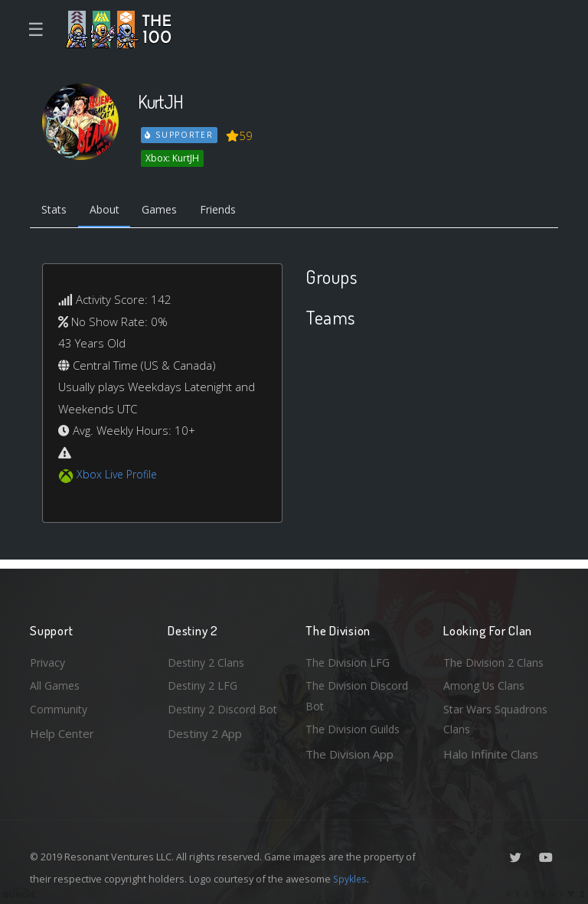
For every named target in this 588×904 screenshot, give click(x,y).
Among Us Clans (486, 682)
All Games (56, 682)
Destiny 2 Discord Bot (215, 718)
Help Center (62, 732)
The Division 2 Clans (496, 658)
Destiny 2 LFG (205, 682)
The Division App (350, 754)
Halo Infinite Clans (491, 754)
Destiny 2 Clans (208, 658)
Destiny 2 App (205, 754)
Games (169, 211)
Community (59, 707)
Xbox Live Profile (119, 477)
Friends (232, 211)
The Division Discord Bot (359, 693)
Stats (56, 211)
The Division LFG (350, 658)
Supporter (180, 135)
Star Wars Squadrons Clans (499, 718)
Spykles (351, 879)
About (110, 211)
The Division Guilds (355, 729)
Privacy (49, 658)
